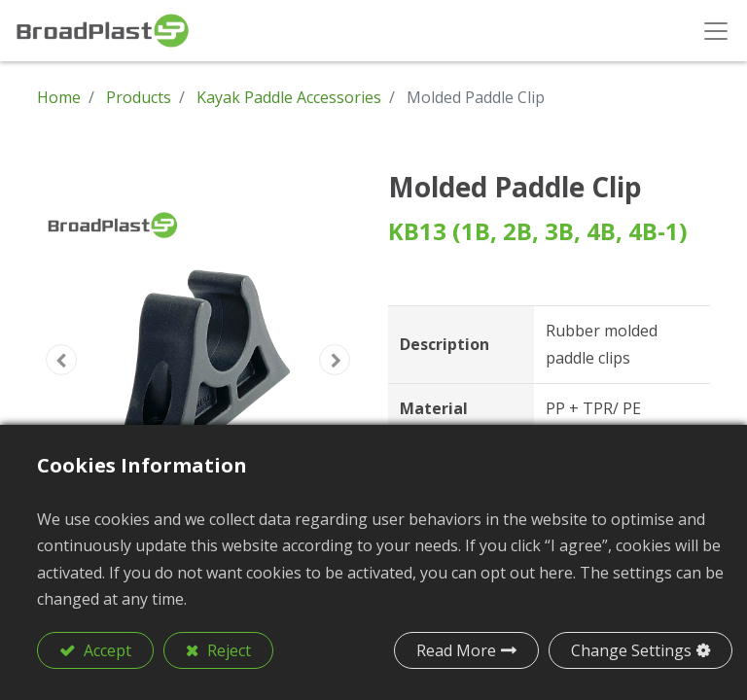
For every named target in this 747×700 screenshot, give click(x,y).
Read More (456, 650)
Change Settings (631, 650)
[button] (61, 360)
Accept (106, 650)
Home (59, 97)
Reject (227, 650)
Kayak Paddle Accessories (289, 97)
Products (139, 97)
